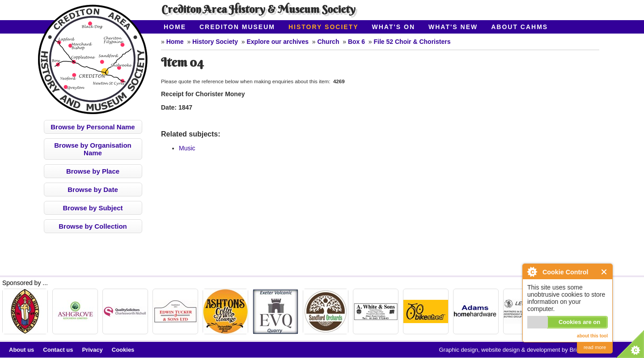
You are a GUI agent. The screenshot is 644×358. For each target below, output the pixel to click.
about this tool (592, 336)
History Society (324, 27)
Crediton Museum (237, 27)
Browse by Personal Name (93, 127)
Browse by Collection (93, 226)
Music (187, 148)
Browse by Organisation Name (93, 149)
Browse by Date (93, 190)
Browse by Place (93, 171)
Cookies (123, 350)
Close (604, 272)
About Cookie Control (532, 272)
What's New (453, 27)
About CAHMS (519, 27)
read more (595, 347)
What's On (394, 27)
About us (21, 350)
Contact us (58, 350)
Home (175, 27)
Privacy (93, 350)
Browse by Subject (93, 208)
